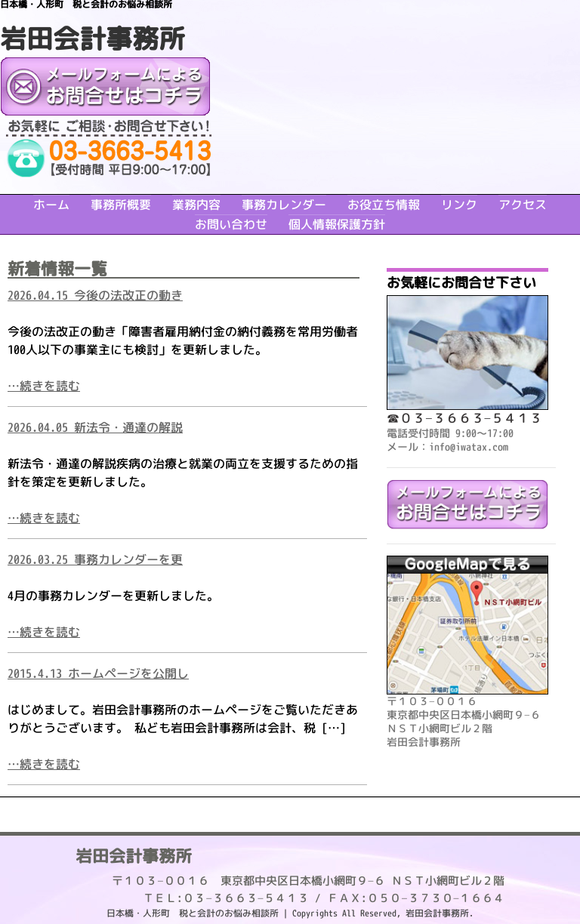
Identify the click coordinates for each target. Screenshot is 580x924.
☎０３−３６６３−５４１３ (464, 418)
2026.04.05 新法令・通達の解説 (95, 427)
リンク (459, 205)
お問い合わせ (231, 224)
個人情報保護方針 (337, 224)
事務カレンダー (284, 205)
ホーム (51, 205)
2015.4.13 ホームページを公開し (98, 673)
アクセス (523, 205)
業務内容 (196, 205)
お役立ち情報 (384, 205)
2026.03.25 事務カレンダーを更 (95, 559)
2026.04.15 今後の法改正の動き (95, 295)
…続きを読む (44, 386)
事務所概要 (121, 205)
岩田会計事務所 (93, 38)
